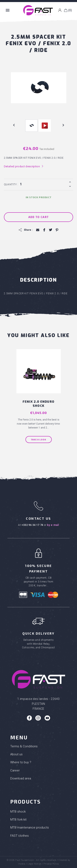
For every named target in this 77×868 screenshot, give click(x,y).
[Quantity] (43, 184)
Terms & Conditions (24, 746)
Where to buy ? (21, 762)
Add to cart (38, 217)
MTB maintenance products (30, 828)
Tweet (50, 230)
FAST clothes (20, 836)
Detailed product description (24, 166)
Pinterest (57, 230)
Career (15, 770)
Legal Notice (34, 864)
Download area (21, 778)
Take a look (39, 440)
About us (16, 754)
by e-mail (53, 525)
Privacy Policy (51, 864)
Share (44, 230)
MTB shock (18, 812)
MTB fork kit (18, 820)
